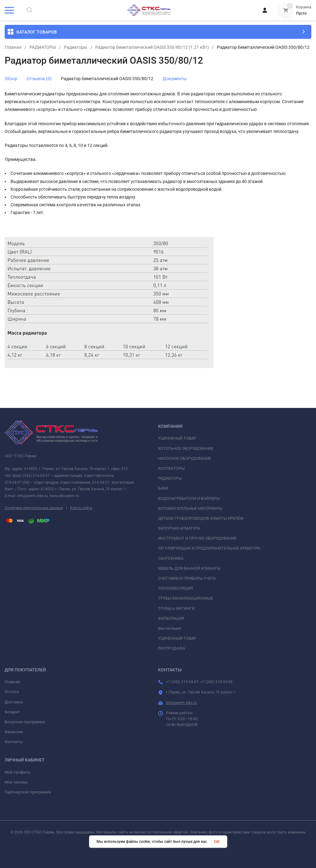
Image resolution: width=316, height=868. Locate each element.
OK (217, 842)
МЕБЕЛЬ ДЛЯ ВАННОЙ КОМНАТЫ (189, 568)
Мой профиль (18, 772)
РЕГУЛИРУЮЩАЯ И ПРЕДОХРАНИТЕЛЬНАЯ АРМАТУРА (209, 548)
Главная (13, 47)
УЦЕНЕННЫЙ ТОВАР (177, 638)
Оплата (12, 692)
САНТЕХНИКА (171, 558)
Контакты (14, 742)
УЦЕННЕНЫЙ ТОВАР (177, 438)
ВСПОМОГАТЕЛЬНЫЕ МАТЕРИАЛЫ (190, 508)
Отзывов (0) (39, 79)
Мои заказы (16, 782)
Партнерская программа (28, 792)
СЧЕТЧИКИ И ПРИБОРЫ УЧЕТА (187, 578)
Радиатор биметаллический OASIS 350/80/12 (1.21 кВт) (152, 47)
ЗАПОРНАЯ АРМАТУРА (179, 528)
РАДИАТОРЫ (43, 47)
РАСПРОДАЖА (172, 648)
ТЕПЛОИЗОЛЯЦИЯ (175, 588)
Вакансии (14, 732)
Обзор (11, 79)
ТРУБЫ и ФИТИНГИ (176, 608)
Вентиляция (170, 628)
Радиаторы (76, 47)
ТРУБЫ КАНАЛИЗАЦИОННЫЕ (185, 598)
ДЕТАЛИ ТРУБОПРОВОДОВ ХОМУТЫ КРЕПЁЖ (201, 518)
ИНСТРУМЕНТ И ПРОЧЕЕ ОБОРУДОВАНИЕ (197, 538)
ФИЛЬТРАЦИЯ (171, 618)
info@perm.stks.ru (181, 703)
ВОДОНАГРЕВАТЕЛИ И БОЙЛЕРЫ (189, 498)
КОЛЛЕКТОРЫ (171, 468)
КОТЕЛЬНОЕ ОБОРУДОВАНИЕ (186, 448)
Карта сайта (81, 508)
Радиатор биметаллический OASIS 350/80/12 (107, 79)
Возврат (12, 712)
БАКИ (163, 488)
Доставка (14, 702)
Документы (175, 79)
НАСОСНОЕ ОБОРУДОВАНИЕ (185, 458)
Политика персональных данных (34, 508)
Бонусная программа (25, 722)
